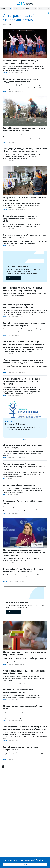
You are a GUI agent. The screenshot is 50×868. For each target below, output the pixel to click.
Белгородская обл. (20, 210)
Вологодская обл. (20, 664)
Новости (5, 73)
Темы (4, 25)
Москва (17, 335)
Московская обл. (20, 229)
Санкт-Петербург (19, 581)
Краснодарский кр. (20, 372)
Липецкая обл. (19, 73)
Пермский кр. (19, 720)
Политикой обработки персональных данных (31, 861)
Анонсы (5, 479)
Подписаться (13, 612)
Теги (10, 25)
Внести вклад (13, 278)
